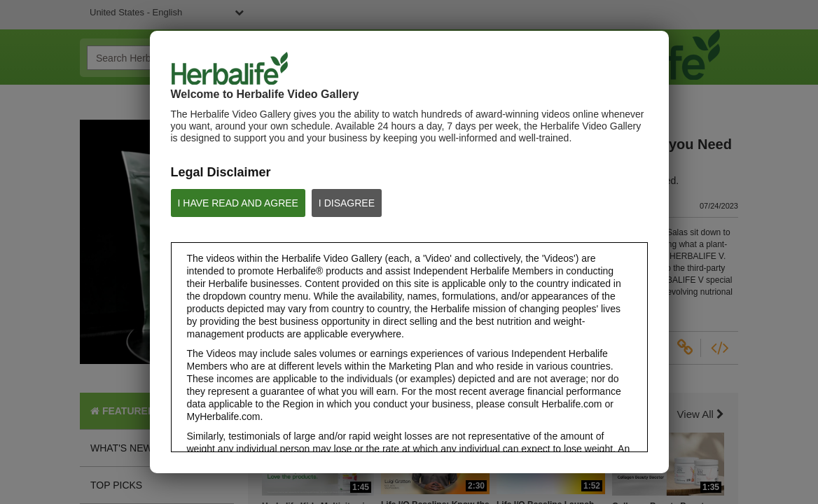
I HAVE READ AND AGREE (238, 203)
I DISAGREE (347, 203)
